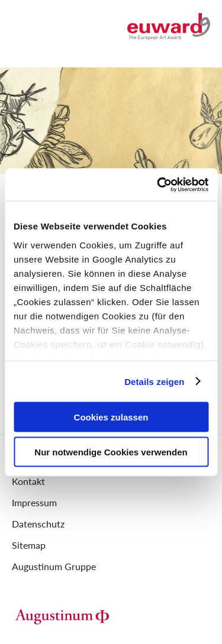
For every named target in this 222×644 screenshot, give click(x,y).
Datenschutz (38, 524)
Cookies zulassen (111, 417)
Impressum (34, 502)
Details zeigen (154, 381)
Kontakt (28, 481)
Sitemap (29, 545)
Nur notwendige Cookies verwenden (111, 452)
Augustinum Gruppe (54, 566)
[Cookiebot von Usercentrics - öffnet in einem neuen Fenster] (158, 185)
